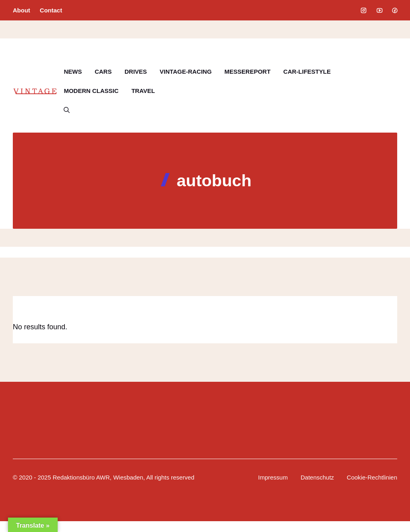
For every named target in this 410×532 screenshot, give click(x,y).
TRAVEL (143, 91)
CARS (103, 72)
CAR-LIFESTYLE (307, 72)
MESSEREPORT (248, 72)
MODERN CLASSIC (91, 91)
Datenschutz (317, 477)
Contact (51, 10)
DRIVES (136, 72)
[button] (67, 110)
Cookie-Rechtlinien (372, 477)
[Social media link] (364, 10)
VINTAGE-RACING (186, 72)
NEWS (73, 72)
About (21, 10)
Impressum (273, 477)
